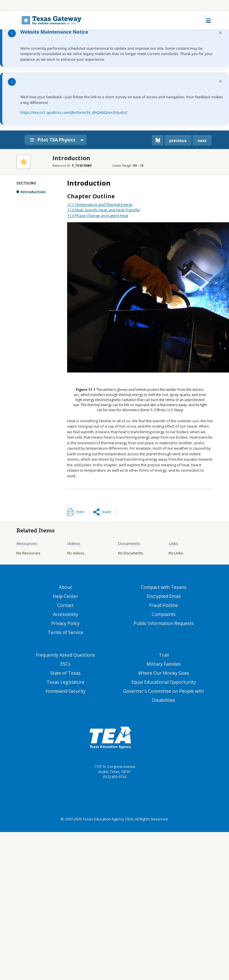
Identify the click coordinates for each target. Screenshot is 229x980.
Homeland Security (66, 691)
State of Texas (65, 673)
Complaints (164, 614)
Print (80, 512)
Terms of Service (65, 632)
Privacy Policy (65, 623)
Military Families (164, 664)
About (65, 587)
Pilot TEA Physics (54, 140)
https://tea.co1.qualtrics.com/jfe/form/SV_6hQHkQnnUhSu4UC (74, 112)
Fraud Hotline (164, 605)
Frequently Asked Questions (65, 655)
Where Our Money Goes (164, 673)
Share (107, 512)
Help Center (65, 596)
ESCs (65, 664)
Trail (164, 655)
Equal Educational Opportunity (164, 682)
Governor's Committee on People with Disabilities (164, 696)
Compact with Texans (164, 587)
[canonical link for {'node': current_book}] (158, 141)
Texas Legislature (65, 682)
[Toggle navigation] (208, 20)
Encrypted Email (164, 596)
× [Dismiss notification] (220, 33)
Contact (65, 605)
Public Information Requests (164, 623)
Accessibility (66, 614)
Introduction (33, 192)
